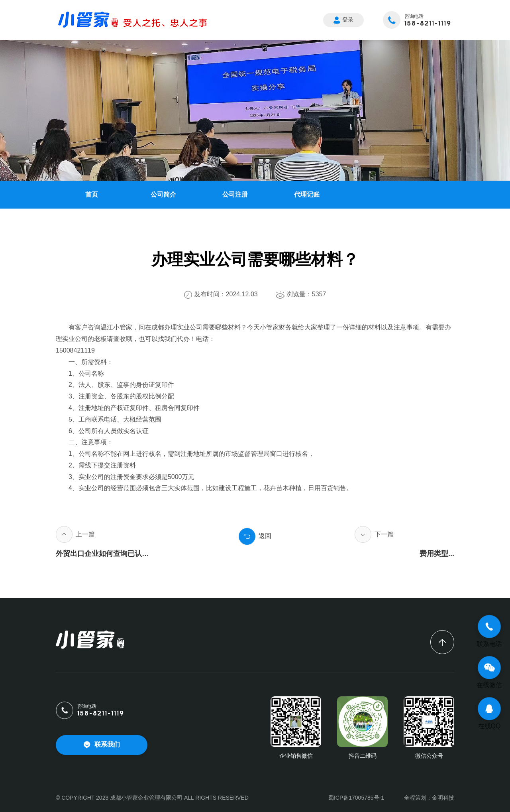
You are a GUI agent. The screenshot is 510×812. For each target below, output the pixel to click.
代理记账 (307, 194)
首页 (92, 194)
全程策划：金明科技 (429, 798)
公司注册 (235, 194)
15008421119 (75, 350)
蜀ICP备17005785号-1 (356, 798)
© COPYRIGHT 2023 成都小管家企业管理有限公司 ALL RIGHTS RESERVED (152, 798)
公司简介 (163, 194)
